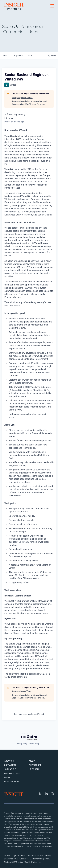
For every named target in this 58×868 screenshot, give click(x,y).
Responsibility (12, 782)
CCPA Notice (18, 862)
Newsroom (35, 765)
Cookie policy (34, 744)
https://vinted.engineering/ (31, 302)
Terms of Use (32, 856)
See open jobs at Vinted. (22, 98)
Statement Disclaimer (30, 859)
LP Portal (34, 769)
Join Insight (10, 769)
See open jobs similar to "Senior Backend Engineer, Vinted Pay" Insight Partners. (29, 103)
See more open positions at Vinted (29, 714)
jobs (5, 56)
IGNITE (7, 778)
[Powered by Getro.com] (29, 737)
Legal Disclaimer (11, 859)
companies (17, 56)
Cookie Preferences (33, 862)
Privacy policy (22, 744)
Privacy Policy (46, 856)
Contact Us (10, 765)
